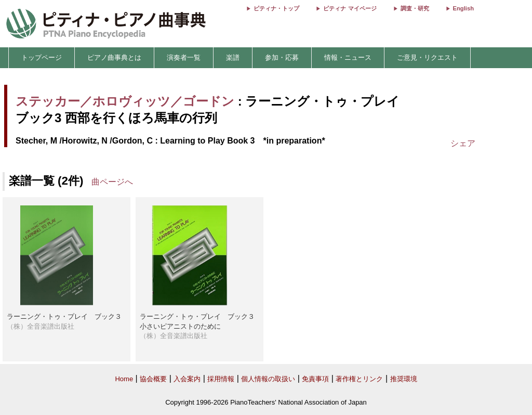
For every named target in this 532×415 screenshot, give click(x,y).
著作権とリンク (359, 379)
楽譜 (233, 57)
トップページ (42, 57)
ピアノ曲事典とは (114, 57)
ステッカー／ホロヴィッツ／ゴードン (125, 101)
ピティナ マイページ (350, 8)
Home (124, 379)
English (463, 8)
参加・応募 (282, 57)
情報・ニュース (348, 57)
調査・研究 (415, 8)
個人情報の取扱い (268, 379)
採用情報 (221, 379)
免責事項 (315, 379)
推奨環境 (404, 379)
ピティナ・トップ (276, 8)
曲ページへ (112, 182)
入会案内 (187, 379)
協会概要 (153, 379)
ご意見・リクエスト (427, 57)
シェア (463, 143)
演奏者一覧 (184, 57)
